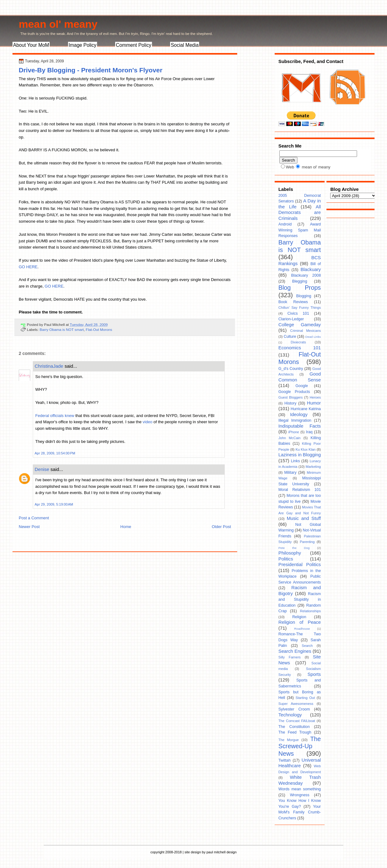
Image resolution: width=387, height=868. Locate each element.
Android (285, 224)
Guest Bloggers (291, 397)
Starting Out (305, 698)
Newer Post (29, 527)
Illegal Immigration (295, 420)
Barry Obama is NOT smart (62, 330)
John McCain (289, 438)
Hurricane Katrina (306, 409)
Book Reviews (293, 302)
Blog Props (300, 288)
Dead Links (313, 337)
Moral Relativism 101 (300, 490)
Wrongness (300, 795)
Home (126, 527)
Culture (290, 337)
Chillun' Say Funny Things (300, 308)
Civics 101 (298, 313)
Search (307, 646)
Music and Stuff (304, 518)
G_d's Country (291, 369)
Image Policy (83, 45)
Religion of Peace (300, 622)
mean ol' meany (58, 24)
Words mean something (300, 789)
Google (302, 386)
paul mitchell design (221, 852)
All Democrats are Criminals (300, 213)
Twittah (284, 760)
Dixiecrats (299, 342)
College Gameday (300, 325)
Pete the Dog (294, 548)
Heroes (315, 397)
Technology (290, 715)
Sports (314, 674)
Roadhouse (302, 629)
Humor (314, 403)
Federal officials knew (55, 416)
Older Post (221, 527)
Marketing (313, 467)
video (147, 422)
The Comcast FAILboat (297, 721)
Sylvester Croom (294, 709)
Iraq (309, 432)
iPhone (294, 432)
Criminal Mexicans (306, 331)
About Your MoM (31, 45)
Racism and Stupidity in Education (300, 600)
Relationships (310, 611)
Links (295, 461)
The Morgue (289, 740)
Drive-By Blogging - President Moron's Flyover (91, 70)
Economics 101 (300, 348)
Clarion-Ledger (291, 319)
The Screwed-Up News (300, 746)
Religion (299, 617)
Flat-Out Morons (99, 330)
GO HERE (28, 267)
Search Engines (295, 651)
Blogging (304, 296)
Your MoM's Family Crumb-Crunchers (300, 812)
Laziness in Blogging (300, 455)
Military (290, 473)
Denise (42, 469)
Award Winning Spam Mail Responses (300, 230)
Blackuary (311, 269)
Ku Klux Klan (306, 449)
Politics (286, 559)
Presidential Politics (300, 565)
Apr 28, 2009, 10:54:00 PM (55, 453)
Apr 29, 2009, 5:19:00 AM (54, 504)
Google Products (294, 392)
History (290, 403)
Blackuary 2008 (306, 275)
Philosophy (290, 553)
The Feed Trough (295, 732)
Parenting (307, 542)
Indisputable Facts (300, 426)
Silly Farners (289, 657)
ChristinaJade (49, 366)
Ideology (299, 415)
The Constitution (294, 727)
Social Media (185, 45)
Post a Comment (34, 518)
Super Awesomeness (296, 704)
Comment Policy (134, 45)
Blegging (300, 281)
